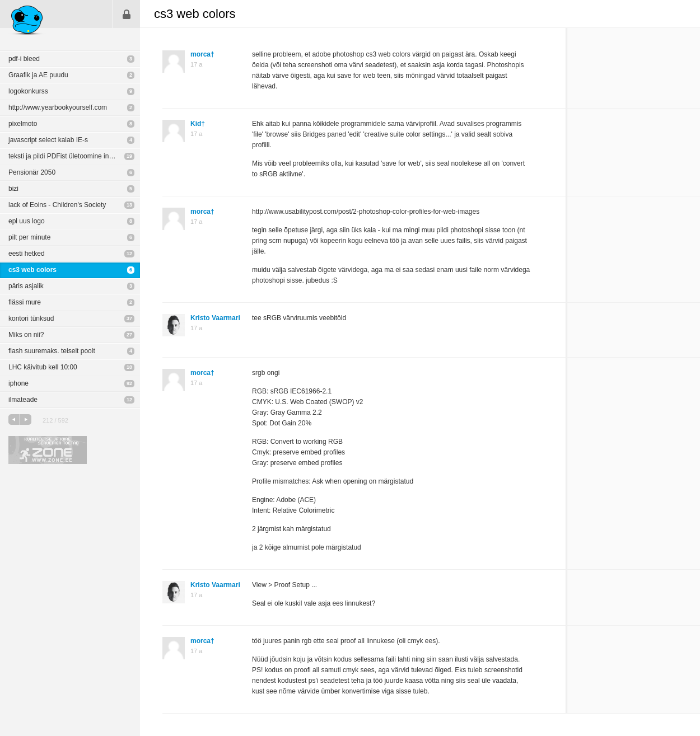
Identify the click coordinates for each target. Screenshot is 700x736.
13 (129, 205)
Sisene (127, 14)
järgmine (26, 419)
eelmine (14, 419)
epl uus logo (27, 221)
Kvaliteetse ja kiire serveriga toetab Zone (48, 450)
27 (129, 335)
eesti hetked (27, 254)
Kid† (198, 124)
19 (129, 156)
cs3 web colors (32, 270)
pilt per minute (29, 237)
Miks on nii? (26, 335)
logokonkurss (28, 91)
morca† (202, 54)
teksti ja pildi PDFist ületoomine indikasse (70, 156)
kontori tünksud (31, 318)
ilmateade (23, 400)
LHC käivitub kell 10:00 (43, 367)
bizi (13, 189)
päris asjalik (26, 286)
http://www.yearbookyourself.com (58, 107)
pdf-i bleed (24, 59)
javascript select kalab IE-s (48, 140)
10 (129, 367)
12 (129, 254)
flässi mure (25, 302)
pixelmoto (23, 124)
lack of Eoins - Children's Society (57, 205)
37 (129, 318)
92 (129, 383)
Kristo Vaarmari (215, 318)
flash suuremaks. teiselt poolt (52, 351)
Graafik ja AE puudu (38, 75)
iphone (18, 383)
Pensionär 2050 (32, 172)
